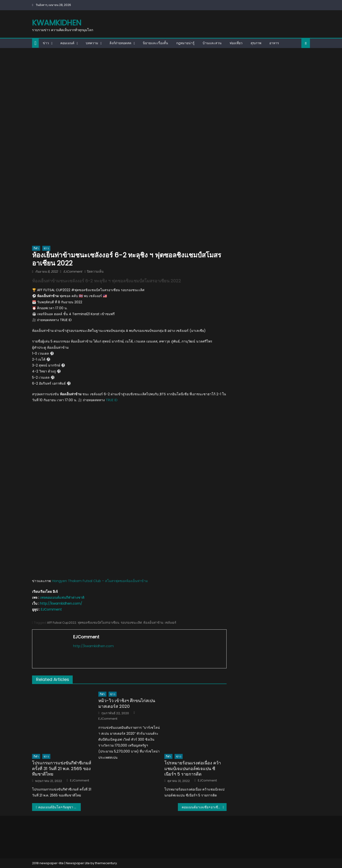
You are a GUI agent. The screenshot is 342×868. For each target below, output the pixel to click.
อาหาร (274, 43)
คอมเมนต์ (67, 43)
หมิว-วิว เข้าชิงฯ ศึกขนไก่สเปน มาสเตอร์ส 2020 (127, 703)
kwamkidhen (57, 23)
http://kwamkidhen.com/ (61, 603)
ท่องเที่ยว (236, 43)
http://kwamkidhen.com (93, 646)
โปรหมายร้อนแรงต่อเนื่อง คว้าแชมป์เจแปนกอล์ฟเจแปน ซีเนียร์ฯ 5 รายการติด (193, 768)
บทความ (92, 43)
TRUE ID (112, 400)
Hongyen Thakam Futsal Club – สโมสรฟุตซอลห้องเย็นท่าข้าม (100, 581)
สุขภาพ (256, 43)
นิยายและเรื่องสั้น (155, 43)
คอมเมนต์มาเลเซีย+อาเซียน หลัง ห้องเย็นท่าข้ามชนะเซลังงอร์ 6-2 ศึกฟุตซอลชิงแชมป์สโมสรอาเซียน (204, 807)
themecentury (106, 863)
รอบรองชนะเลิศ (131, 623)
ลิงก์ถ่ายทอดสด (120, 43)
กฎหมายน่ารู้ (185, 43)
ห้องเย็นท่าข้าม (153, 623)
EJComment (73, 272)
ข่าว (46, 43)
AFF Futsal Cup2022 (62, 623)
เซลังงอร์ (171, 623)
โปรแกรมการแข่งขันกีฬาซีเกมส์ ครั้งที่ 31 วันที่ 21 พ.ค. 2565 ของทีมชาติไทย (62, 768)
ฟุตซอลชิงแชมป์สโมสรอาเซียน (98, 623)
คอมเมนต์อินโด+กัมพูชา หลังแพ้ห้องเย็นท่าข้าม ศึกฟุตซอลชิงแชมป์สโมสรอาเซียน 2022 (59, 807)
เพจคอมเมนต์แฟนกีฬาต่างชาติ (62, 598)
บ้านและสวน (212, 43)
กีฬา (36, 248)
